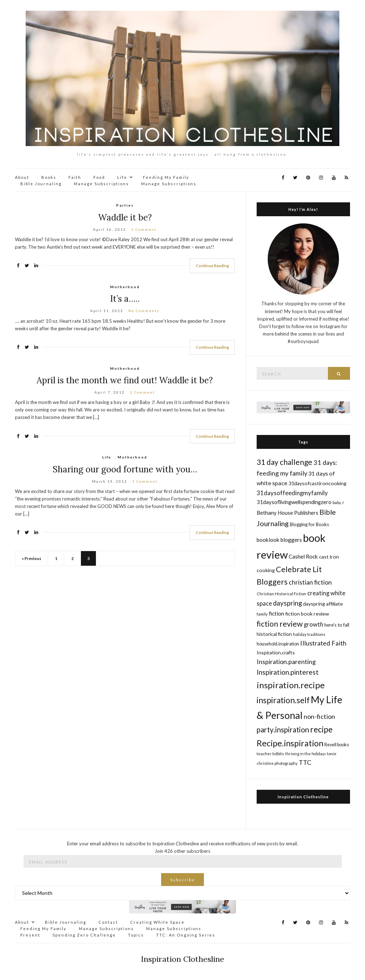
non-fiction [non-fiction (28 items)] (319, 716)
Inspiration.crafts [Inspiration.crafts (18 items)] (276, 652)
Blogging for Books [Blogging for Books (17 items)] (309, 524)
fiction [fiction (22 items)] (276, 613)
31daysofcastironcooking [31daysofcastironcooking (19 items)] (317, 483)
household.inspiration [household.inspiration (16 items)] (278, 644)
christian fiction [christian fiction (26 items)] (310, 582)
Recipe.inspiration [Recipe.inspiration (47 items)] (290, 743)
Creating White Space (157, 922)
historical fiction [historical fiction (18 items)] (274, 634)
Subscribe (182, 880)
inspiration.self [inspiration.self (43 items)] (283, 700)
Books (49, 177)
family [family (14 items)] (262, 614)
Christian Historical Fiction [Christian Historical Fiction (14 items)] (281, 594)
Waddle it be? (125, 217)
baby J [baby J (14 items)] (338, 502)
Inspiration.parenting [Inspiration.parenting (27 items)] (286, 662)
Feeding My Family (166, 177)
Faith (75, 177)
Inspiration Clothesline (303, 797)
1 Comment (144, 229)
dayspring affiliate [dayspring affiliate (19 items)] (323, 604)
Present (30, 935)
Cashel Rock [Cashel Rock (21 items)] (303, 556)
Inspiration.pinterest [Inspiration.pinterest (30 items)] (288, 672)
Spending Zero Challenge (84, 935)
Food (99, 177)
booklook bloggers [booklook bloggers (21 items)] (279, 540)
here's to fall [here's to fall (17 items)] (337, 625)
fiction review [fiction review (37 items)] (280, 624)
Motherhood (125, 287)
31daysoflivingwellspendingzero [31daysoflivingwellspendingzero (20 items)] (294, 502)
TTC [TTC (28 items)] (305, 762)
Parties (125, 205)
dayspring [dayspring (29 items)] (287, 603)
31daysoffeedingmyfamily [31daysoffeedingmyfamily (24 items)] (292, 493)
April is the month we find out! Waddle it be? (125, 380)
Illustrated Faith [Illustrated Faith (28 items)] (323, 643)
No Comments (144, 311)
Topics (136, 935)
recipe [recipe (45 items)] (321, 729)
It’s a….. (125, 299)
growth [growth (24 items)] (313, 624)
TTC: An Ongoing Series (186, 935)
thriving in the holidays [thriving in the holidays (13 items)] (305, 754)
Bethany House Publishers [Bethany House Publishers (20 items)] (287, 513)
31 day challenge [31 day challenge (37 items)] (284, 462)
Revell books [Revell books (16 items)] (337, 745)
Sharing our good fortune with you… (125, 469)
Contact (108, 922)
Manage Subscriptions (101, 184)
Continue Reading (212, 266)
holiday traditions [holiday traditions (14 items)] (309, 634)
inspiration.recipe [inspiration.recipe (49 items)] (291, 685)
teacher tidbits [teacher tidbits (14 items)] (270, 754)
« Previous (32, 558)
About (22, 177)
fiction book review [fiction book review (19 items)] (307, 614)
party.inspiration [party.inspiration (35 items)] (283, 730)
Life (122, 177)
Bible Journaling (41, 184)
